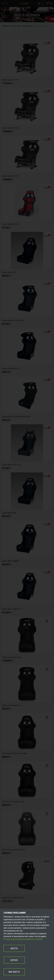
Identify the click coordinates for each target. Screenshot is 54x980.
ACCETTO (14, 948)
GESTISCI (14, 960)
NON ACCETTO (14, 972)
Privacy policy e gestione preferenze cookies (23, 939)
